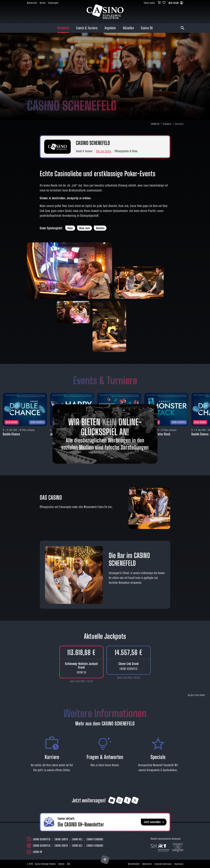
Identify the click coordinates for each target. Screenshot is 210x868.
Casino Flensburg (95, 839)
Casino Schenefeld (42, 839)
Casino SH (37, 852)
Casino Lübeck (61, 839)
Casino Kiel (77, 839)
